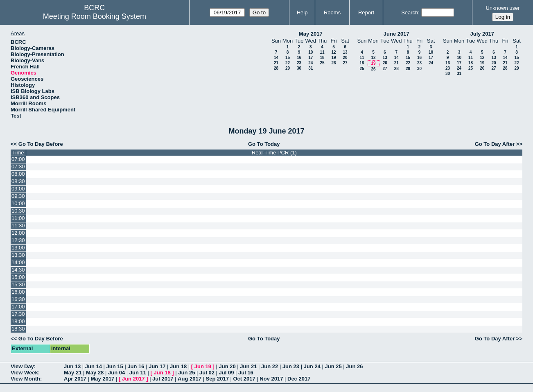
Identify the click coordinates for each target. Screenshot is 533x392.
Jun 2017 (133, 379)
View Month (25, 379)
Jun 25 (333, 366)
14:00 (18, 262)
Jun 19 (203, 366)
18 (322, 58)
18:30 (18, 329)
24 (311, 63)
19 (333, 58)
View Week (24, 373)
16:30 (18, 299)
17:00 (18, 307)
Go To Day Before (41, 144)
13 (345, 52)
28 (276, 68)
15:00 (18, 277)
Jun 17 (157, 366)
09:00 (18, 189)
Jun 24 (312, 366)
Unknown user (503, 8)
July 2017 (482, 34)
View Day (22, 366)
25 (322, 63)
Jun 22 (270, 366)
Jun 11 (138, 373)
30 (299, 68)
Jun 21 (248, 366)
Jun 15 (115, 366)
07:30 (18, 167)
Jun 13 (72, 366)
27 (345, 63)
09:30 (18, 196)
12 (333, 52)
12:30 (18, 240)
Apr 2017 (75, 379)
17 (311, 58)
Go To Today (264, 144)
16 (299, 58)
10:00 (18, 203)
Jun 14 (94, 366)
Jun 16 (136, 366)
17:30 (18, 314)
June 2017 (396, 34)
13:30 (18, 255)
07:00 (18, 159)
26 (333, 63)
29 (288, 68)
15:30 (18, 284)
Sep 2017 (217, 379)
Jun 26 (354, 366)
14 (276, 58)
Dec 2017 (299, 379)
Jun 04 (116, 373)
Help (302, 12)
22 (288, 63)
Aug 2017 (190, 379)
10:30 (18, 211)
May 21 (73, 373)
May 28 (95, 373)
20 (345, 58)
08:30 (18, 181)
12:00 (18, 233)
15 (288, 58)
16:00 (18, 292)
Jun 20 (227, 366)
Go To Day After (495, 144)
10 (311, 52)
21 (276, 63)
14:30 (18, 270)
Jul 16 (246, 373)
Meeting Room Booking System (95, 16)
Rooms (332, 12)
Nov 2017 (271, 379)
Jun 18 (178, 366)
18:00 (18, 321)
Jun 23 (291, 366)
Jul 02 (207, 373)
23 (299, 63)
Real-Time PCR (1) (274, 153)
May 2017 (311, 34)
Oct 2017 (244, 379)
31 (311, 68)
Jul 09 (227, 373)
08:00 (18, 174)
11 (322, 52)
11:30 (18, 225)
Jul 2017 (163, 379)
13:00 (18, 248)
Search (410, 12)
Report (366, 12)
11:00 (18, 218)
